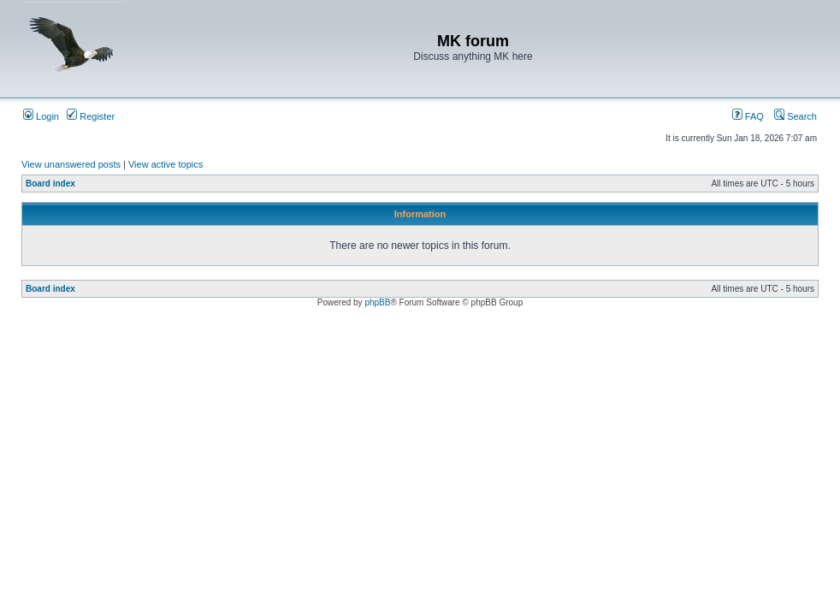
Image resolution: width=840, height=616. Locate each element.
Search (796, 116)
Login (41, 116)
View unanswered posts (71, 164)
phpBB (377, 302)
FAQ (748, 116)
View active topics (166, 164)
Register (91, 116)
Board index (50, 184)
